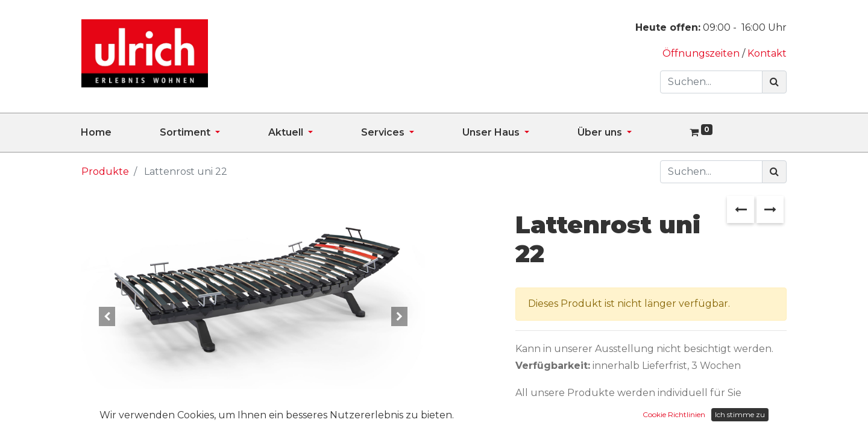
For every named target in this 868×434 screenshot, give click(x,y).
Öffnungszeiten (702, 53)
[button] (107, 316)
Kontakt (767, 53)
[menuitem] (120, 133)
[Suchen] (774, 82)
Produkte (105, 171)
